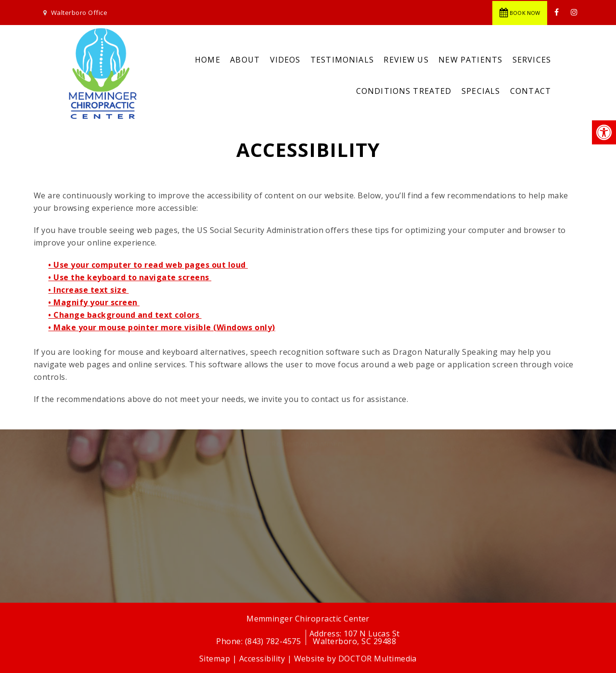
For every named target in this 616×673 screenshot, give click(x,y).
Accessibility (262, 659)
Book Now (520, 13)
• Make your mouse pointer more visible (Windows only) (161, 327)
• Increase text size (88, 290)
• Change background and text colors (125, 315)
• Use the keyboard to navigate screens (130, 277)
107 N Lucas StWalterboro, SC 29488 (356, 637)
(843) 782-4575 (274, 641)
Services (532, 60)
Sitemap (215, 659)
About (245, 60)
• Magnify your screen (94, 302)
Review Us (406, 60)
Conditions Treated (404, 91)
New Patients (470, 60)
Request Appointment (308, 489)
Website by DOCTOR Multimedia (355, 659)
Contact (531, 91)
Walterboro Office (79, 13)
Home (208, 60)
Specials (481, 91)
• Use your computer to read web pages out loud (148, 265)
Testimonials (342, 60)
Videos (285, 60)
